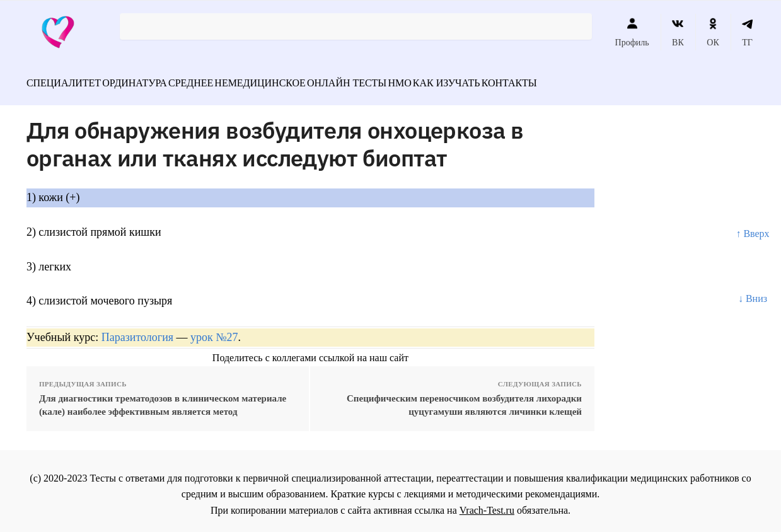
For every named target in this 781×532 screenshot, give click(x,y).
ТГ (747, 32)
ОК (713, 32)
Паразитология (137, 330)
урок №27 (214, 330)
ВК (678, 32)
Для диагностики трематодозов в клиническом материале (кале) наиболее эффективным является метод (163, 397)
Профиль (632, 32)
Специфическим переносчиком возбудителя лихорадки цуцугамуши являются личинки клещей (464, 397)
